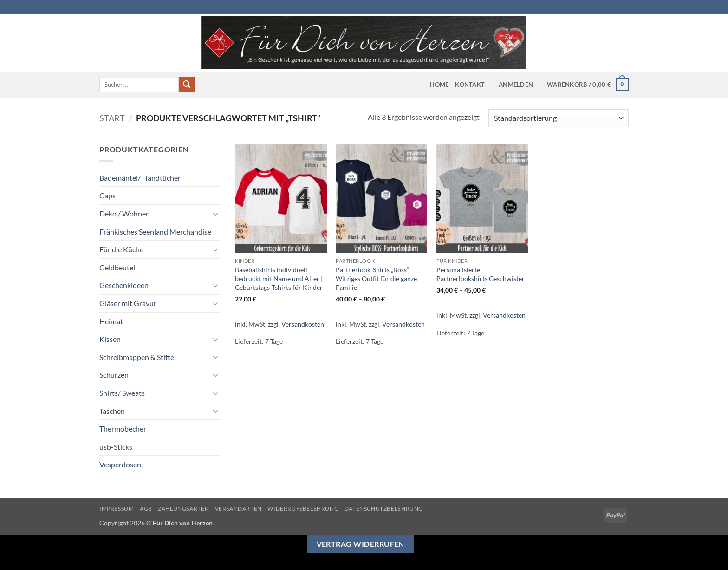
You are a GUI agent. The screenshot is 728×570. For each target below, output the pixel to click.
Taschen (112, 411)
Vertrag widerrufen (361, 544)
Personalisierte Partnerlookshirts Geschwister (481, 274)
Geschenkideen (124, 285)
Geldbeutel (117, 267)
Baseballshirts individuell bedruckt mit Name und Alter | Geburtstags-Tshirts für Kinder (279, 278)
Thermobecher (123, 429)
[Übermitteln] (187, 85)
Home (439, 85)
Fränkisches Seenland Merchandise (155, 232)
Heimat (111, 321)
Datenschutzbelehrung (384, 508)
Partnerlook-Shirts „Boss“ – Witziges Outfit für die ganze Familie (376, 278)
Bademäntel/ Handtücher (140, 178)
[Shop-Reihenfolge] (559, 118)
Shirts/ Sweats (122, 393)
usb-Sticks (116, 447)
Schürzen (114, 375)
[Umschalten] (216, 214)
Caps (107, 195)
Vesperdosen (120, 464)
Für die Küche (121, 249)
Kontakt (470, 85)
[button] (516, 85)
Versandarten (238, 508)
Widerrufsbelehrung (303, 508)
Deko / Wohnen (125, 213)
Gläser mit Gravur (128, 303)
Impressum (117, 508)
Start (112, 118)
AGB (146, 508)
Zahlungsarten (183, 508)
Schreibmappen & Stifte (137, 357)
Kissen (110, 339)
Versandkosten (303, 324)
